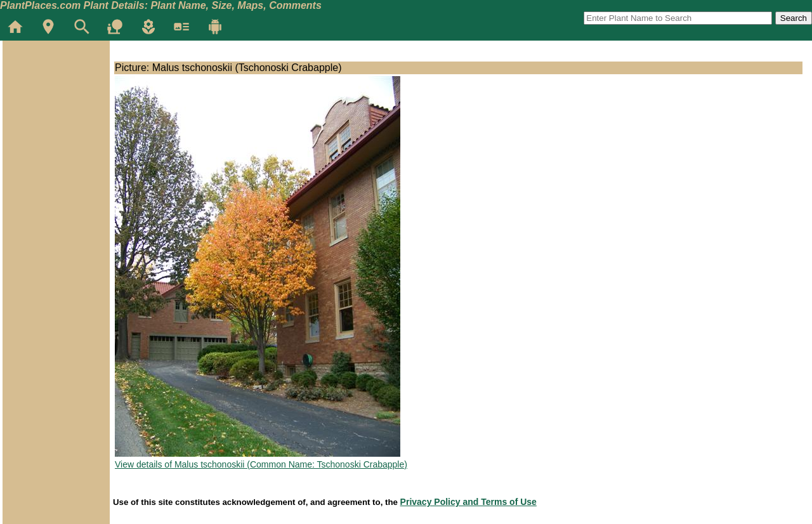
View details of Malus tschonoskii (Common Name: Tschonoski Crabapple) (261, 464)
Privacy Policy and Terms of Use (468, 502)
